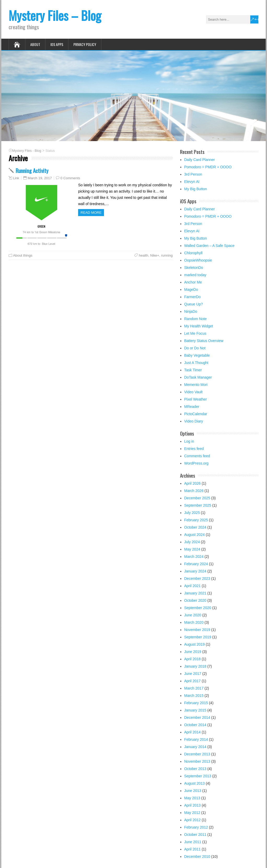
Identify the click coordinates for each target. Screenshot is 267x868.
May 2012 (192, 813)
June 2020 (193, 615)
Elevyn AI (192, 182)
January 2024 (195, 571)
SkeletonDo (194, 268)
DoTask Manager (198, 377)
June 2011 (193, 842)
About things (23, 255)
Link (16, 178)
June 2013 (193, 791)
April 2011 (192, 849)
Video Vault (193, 392)
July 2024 (192, 542)
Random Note (195, 319)
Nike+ (155, 255)
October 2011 (195, 835)
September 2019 (198, 637)
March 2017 (194, 688)
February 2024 (196, 564)
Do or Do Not (195, 348)
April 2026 (192, 483)
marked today (195, 275)
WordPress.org (196, 463)
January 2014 (195, 747)
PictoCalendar (196, 414)
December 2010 (197, 857)
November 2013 (197, 761)
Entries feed (194, 449)
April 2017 (192, 681)
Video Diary (194, 421)
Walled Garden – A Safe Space (209, 246)
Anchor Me (193, 282)
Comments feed (197, 456)
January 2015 (195, 710)
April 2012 (192, 820)
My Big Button (196, 189)
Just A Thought (196, 363)
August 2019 (195, 644)
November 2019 (197, 630)
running (167, 255)
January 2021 (195, 593)
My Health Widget (199, 326)
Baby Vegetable (197, 355)
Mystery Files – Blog (55, 15)
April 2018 (192, 659)
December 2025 (197, 498)
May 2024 (192, 549)
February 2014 (196, 739)
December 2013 (197, 754)
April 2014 (192, 732)
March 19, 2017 (40, 178)
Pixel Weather (196, 399)
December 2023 (197, 578)
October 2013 (195, 769)
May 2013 (192, 798)
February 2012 (196, 827)
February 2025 (196, 520)
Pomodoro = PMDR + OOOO (208, 167)
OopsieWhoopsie (198, 260)
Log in (189, 441)
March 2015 (194, 696)
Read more (91, 213)
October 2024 (195, 527)
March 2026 (194, 491)
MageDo (191, 290)
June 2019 (193, 652)
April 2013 (192, 805)
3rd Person (193, 174)
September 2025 (198, 505)
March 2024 (194, 557)
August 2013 (195, 783)
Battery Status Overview (204, 341)
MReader (192, 407)
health (143, 255)
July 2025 (192, 513)
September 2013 (198, 776)
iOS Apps (57, 44)
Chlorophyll (193, 253)
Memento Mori (196, 385)
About (35, 44)
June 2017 (193, 674)
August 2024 (195, 535)
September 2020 (198, 608)
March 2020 (194, 622)
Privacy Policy (85, 44)
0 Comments (70, 178)
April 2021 (192, 586)
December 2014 (197, 717)
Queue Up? (194, 304)
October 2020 (195, 600)
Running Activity (32, 170)
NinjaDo (191, 311)
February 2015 (196, 703)
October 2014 (195, 725)
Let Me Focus (195, 333)
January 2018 (195, 666)
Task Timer (193, 370)
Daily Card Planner (200, 160)
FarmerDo (192, 297)
